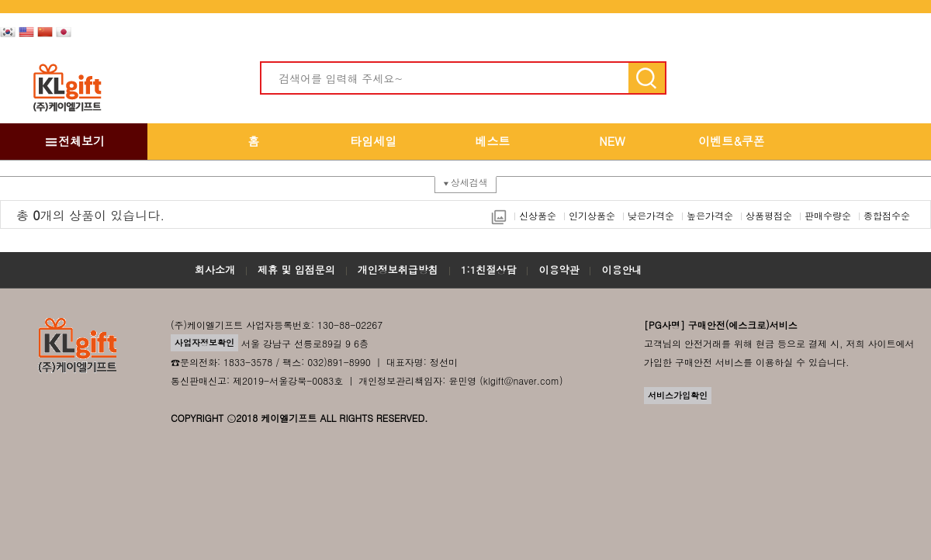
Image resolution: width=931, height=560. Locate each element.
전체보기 (74, 141)
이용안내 (621, 270)
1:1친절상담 (489, 270)
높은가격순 (710, 215)
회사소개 (215, 270)
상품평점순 (769, 215)
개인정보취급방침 (398, 270)
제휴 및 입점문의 (296, 270)
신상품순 (538, 215)
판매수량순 (828, 215)
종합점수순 (887, 215)
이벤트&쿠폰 (732, 141)
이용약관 (559, 270)
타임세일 (373, 141)
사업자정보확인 (204, 342)
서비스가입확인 (678, 395)
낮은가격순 (651, 215)
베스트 (493, 141)
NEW (612, 141)
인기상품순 (592, 215)
